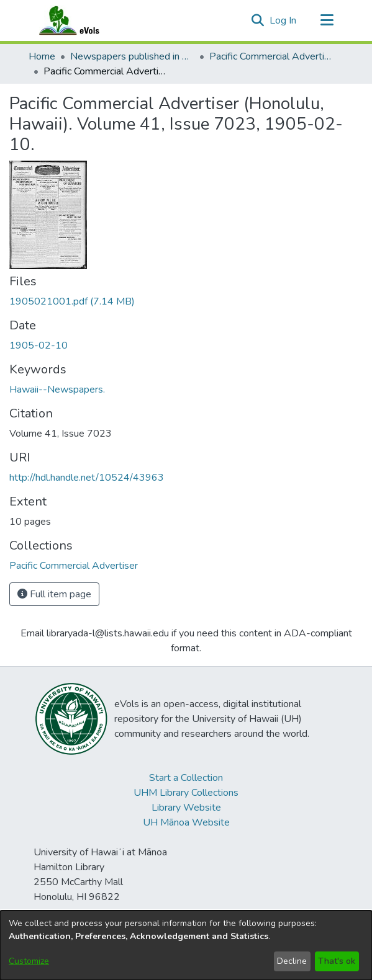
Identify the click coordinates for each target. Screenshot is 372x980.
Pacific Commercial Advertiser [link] (271, 56)
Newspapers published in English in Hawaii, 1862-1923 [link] (132, 56)
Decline (292, 961)
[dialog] (186, 945)
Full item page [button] (54, 594)
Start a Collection (186, 778)
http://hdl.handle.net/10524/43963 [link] (87, 478)
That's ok (337, 961)
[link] (72, 301)
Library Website (186, 808)
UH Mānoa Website (186, 822)
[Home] (81, 20)
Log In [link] (284, 20)
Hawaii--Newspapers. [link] (57, 390)
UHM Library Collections (186, 793)
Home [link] (42, 56)
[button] (258, 20)
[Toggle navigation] (327, 20)
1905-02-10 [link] (39, 345)
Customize (29, 961)
